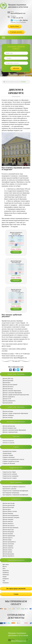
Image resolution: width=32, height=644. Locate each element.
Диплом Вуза (6, 383)
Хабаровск (6, 579)
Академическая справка (9, 451)
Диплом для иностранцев (10, 385)
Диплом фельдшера (8, 554)
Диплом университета (9, 401)
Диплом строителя (8, 548)
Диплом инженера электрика (11, 517)
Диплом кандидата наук (9, 428)
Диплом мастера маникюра (10, 528)
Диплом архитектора (9, 505)
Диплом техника (7, 550)
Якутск (5, 566)
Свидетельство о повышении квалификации (15, 491)
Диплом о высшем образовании (12, 391)
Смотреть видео (16, 247)
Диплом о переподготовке (10, 432)
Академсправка (7, 453)
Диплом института (8, 387)
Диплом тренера (7, 552)
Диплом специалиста (9, 397)
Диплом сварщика (8, 546)
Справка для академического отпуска (13, 459)
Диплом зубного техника (10, 511)
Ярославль (6, 564)
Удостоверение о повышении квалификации (15, 495)
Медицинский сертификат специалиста (14, 487)
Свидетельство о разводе (10, 474)
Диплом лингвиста (8, 524)
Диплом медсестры (8, 530)
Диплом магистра (8, 389)
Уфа (4, 581)
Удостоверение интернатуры (11, 493)
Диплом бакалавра (8, 380)
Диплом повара (7, 540)
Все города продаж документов (16, 589)
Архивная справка (8, 455)
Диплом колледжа (8, 411)
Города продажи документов (13, 82)
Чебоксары (6, 575)
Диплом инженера (8, 513)
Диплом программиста (9, 542)
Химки (5, 577)
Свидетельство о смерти (10, 478)
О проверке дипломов (16, 32)
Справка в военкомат (9, 457)
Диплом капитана (8, 521)
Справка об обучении (9, 463)
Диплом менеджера (8, 532)
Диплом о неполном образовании (12, 393)
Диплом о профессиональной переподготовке (16, 395)
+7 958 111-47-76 (17, 18)
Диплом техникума (8, 415)
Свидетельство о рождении (10, 476)
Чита (4, 568)
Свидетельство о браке (9, 472)
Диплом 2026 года (8, 378)
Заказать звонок (15, 26)
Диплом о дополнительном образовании (14, 430)
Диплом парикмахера (9, 536)
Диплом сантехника (8, 544)
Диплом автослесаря (9, 503)
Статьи (16, 594)
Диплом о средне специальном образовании (15, 413)
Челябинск (6, 573)
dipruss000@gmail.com (18, 13)
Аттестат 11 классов (8, 443)
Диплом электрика (8, 519)
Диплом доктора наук (9, 426)
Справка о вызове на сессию (11, 461)
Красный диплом (8, 403)
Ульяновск (6, 583)
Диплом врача (7, 509)
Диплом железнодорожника (11, 515)
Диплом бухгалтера (8, 507)
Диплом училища (8, 417)
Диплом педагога (8, 538)
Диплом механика (8, 534)
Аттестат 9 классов (8, 441)
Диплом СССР (7, 399)
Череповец (6, 571)
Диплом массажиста (8, 526)
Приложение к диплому (9, 489)
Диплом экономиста (8, 556)
